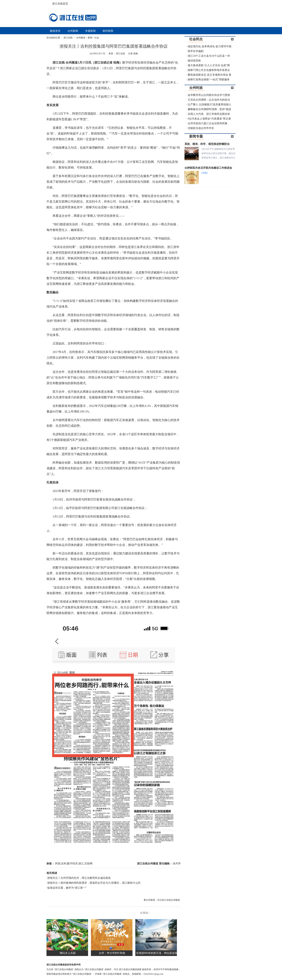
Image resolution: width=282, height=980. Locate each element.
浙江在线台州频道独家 (131, 969)
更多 (232, 39)
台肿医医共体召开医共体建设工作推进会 (208, 168)
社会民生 (196, 39)
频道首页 (55, 31)
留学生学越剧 (196, 51)
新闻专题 (196, 136)
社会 (97, 38)
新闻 (90, 38)
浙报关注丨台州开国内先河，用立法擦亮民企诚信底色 (79, 878)
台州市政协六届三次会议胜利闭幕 (208, 123)
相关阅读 (52, 873)
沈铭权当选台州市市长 (201, 128)
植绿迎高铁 (194, 61)
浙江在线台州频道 (148, 864)
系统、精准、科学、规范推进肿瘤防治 (207, 144)
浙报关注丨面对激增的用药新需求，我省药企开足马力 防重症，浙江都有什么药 (94, 883)
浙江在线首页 (50, 3)
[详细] (205, 173)
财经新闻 (108, 31)
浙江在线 (68, 38)
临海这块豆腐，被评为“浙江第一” (67, 888)
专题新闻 (90, 31)
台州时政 (196, 88)
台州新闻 (73, 31)
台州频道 (81, 38)
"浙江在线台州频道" (64, 969)
